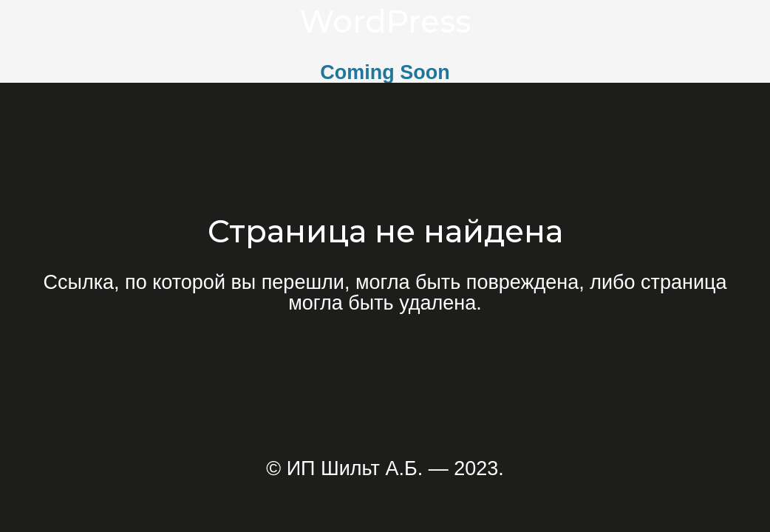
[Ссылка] (385, 120)
